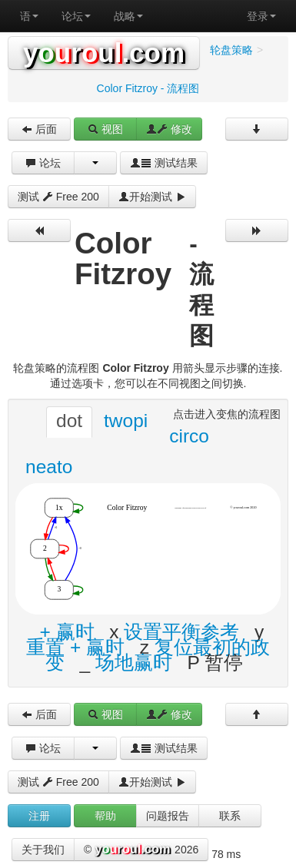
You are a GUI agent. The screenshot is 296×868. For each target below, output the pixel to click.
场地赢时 (134, 663)
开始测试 (152, 197)
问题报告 (168, 816)
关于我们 (43, 850)
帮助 (105, 816)
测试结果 (164, 163)
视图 (105, 129)
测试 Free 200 (58, 197)
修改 (169, 129)
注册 (39, 816)
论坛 (76, 16)
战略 (128, 16)
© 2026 (141, 850)
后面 (39, 129)
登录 (261, 16)
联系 (230, 816)
